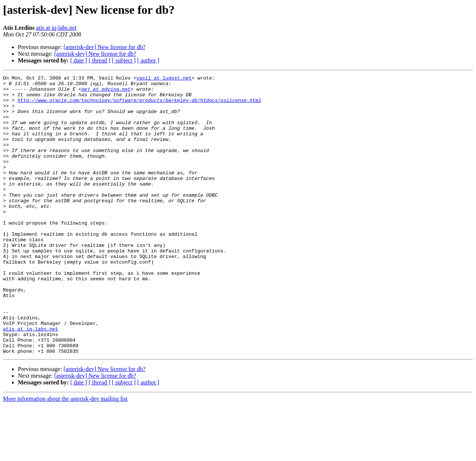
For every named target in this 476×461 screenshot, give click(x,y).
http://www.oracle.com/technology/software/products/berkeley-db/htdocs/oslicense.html (139, 106)
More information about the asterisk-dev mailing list (65, 454)
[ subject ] (124, 60)
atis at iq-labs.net (56, 28)
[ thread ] (99, 60)
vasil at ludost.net (164, 79)
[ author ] (148, 60)
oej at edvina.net (106, 92)
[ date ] (79, 60)
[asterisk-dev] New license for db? (104, 47)
